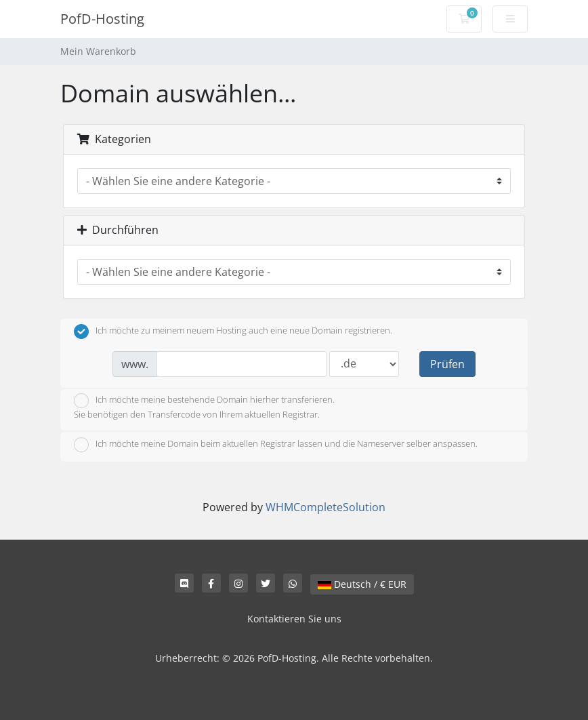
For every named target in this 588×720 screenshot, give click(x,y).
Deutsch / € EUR (362, 584)
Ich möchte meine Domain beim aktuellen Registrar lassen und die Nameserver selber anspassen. (276, 445)
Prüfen (447, 364)
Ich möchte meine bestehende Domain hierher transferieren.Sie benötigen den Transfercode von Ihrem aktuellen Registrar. (204, 407)
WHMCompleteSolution (325, 507)
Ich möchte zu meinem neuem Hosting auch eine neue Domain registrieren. (233, 332)
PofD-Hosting (102, 19)
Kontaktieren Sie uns (294, 619)
